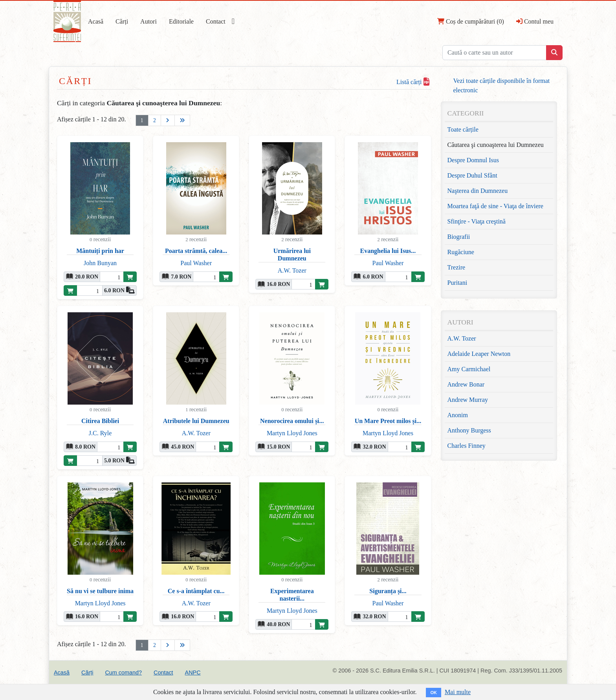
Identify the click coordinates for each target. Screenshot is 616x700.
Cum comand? (123, 673)
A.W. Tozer (292, 270)
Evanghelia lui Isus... (388, 251)
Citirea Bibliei (100, 421)
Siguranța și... (388, 591)
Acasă (96, 21)
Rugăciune (461, 252)
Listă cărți (413, 82)
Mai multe (458, 692)
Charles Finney (467, 446)
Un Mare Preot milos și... (388, 421)
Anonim (458, 415)
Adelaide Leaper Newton (479, 354)
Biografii (459, 237)
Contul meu (535, 21)
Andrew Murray (468, 400)
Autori (148, 21)
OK (434, 693)
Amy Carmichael (469, 369)
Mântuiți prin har (100, 251)
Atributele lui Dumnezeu (196, 421)
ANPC (193, 673)
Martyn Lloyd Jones (292, 433)
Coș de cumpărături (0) (471, 21)
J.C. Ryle (100, 433)
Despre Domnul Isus (473, 160)
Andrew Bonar (466, 384)
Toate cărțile (463, 129)
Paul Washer (196, 263)
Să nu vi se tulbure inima (100, 591)
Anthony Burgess (469, 430)
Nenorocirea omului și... (292, 421)
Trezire (456, 267)
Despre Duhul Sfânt (472, 175)
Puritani (457, 283)
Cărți (122, 21)
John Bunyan (100, 263)
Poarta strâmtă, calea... (196, 251)
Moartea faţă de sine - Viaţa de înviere (495, 206)
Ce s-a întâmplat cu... (196, 591)
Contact (216, 21)
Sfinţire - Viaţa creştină (477, 221)
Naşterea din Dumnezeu (478, 191)
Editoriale (181, 21)
